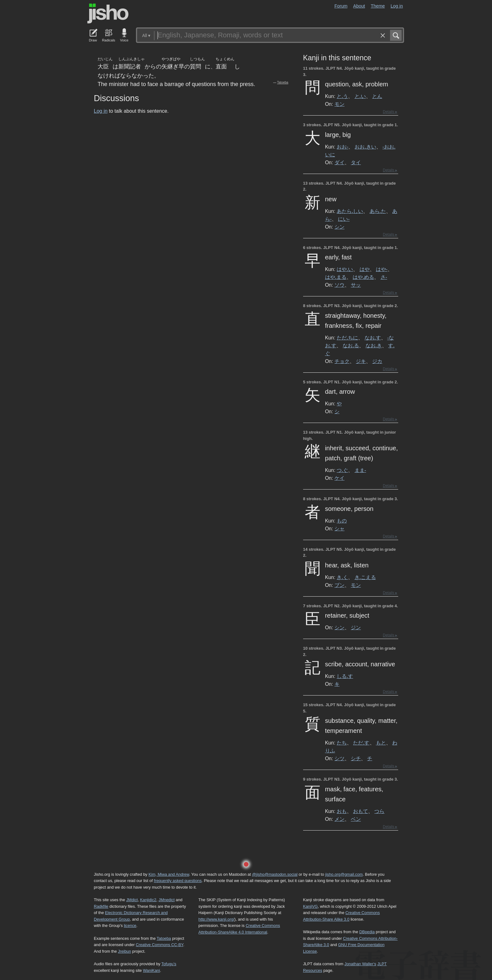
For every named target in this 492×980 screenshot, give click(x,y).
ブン (340, 585)
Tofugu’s (169, 964)
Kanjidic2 (148, 900)
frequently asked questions (178, 881)
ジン (356, 627)
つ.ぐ (342, 470)
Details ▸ (390, 112)
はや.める (363, 277)
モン (340, 104)
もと (381, 743)
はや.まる (336, 277)
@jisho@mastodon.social (275, 874)
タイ (356, 162)
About (359, 6)
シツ (340, 758)
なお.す (373, 338)
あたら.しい (350, 211)
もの (342, 521)
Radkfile (101, 906)
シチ (356, 758)
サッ (356, 285)
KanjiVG (310, 906)
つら (379, 811)
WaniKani (152, 970)
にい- (344, 219)
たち (342, 743)
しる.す (345, 676)
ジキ (361, 361)
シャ (340, 528)
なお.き (374, 345)
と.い (360, 96)
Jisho (108, 14)
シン (340, 227)
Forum (341, 6)
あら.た (378, 211)
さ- (384, 277)
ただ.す (361, 743)
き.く (342, 577)
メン (340, 819)
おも (342, 811)
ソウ (340, 285)
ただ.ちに (347, 338)
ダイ (340, 162)
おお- (342, 147)
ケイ (340, 478)
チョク (342, 361)
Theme (378, 6)
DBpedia (367, 932)
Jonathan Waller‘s (360, 964)
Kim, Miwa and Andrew (169, 874)
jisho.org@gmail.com (344, 874)
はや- (382, 269)
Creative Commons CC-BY (160, 945)
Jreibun (125, 951)
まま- (360, 470)
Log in (397, 6)
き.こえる (365, 577)
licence (130, 926)
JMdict (132, 900)
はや (365, 269)
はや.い (345, 269)
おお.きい (365, 147)
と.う (342, 96)
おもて (361, 811)
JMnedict (166, 900)
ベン (356, 819)
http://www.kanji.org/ (216, 919)
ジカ (377, 361)
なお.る (351, 345)
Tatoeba (283, 82)
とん (377, 96)
